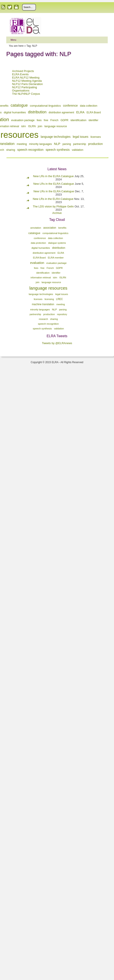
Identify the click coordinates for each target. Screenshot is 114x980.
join (40, 126)
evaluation (37, 263)
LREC (59, 299)
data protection (38, 243)
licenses (96, 137)
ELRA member (56, 258)
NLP (57, 144)
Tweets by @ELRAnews (57, 343)
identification (78, 120)
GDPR (64, 120)
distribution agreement (61, 112)
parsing (67, 144)
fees (39, 120)
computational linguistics (45, 106)
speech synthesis (58, 150)
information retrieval (41, 277)
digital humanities (15, 112)
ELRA (80, 112)
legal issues (80, 137)
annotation (36, 228)
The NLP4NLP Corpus (26, 94)
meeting (22, 144)
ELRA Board (94, 112)
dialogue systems (57, 243)
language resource (56, 126)
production (96, 144)
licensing (49, 299)
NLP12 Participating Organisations (25, 89)
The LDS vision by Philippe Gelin (53, 206)
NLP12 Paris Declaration (27, 84)
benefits (62, 228)
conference (70, 106)
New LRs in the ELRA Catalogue (54, 176)
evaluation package (23, 120)
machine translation (43, 304)
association (50, 228)
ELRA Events (20, 74)
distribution (37, 112)
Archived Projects (23, 71)
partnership (80, 144)
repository (62, 314)
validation (78, 150)
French (54, 120)
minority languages (40, 144)
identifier (93, 120)
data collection (88, 106)
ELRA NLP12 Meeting (26, 78)
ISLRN (32, 126)
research (43, 319)
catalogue (19, 105)
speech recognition (30, 150)
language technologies (56, 137)
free (46, 120)
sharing (11, 150)
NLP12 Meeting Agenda (27, 81)
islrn (24, 126)
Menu (13, 40)
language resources (48, 288)
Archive (57, 213)
